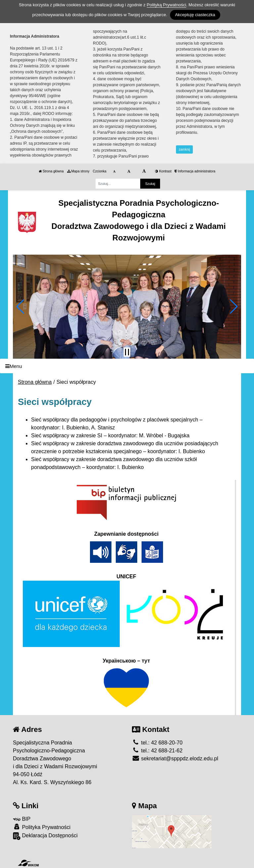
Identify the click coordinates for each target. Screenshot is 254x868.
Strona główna (51, 171)
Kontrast (163, 171)
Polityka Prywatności (42, 827)
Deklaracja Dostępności (45, 836)
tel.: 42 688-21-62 (157, 751)
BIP (22, 819)
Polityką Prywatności (167, 5)
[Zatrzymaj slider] (127, 352)
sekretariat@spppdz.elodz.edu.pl (175, 759)
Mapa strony (78, 171)
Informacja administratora (195, 171)
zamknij (185, 149)
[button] (21, 307)
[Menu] (127, 366)
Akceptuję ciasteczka (195, 15)
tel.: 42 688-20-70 (157, 743)
